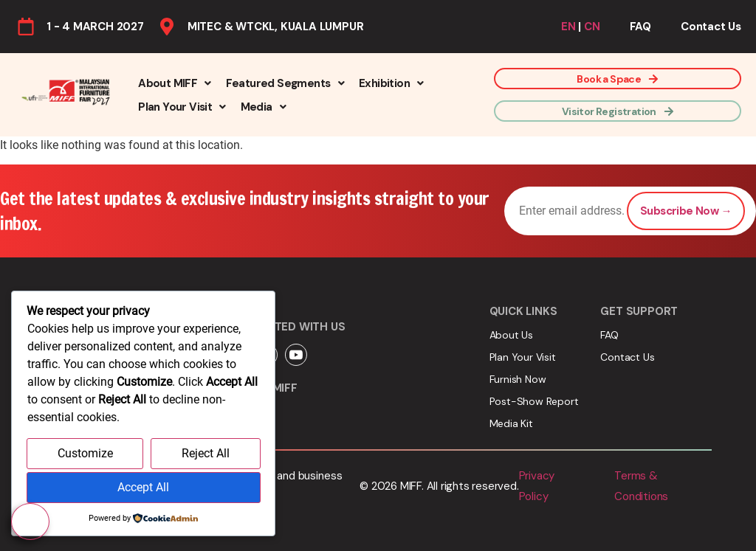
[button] (174, 83)
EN (568, 27)
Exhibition (391, 83)
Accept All (143, 488)
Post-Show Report (534, 401)
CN (592, 27)
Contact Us (711, 27)
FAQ (640, 27)
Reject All (206, 454)
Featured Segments (285, 83)
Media (263, 107)
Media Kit (511, 423)
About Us (511, 335)
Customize (85, 454)
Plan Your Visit (182, 107)
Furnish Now (518, 379)
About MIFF (174, 83)
